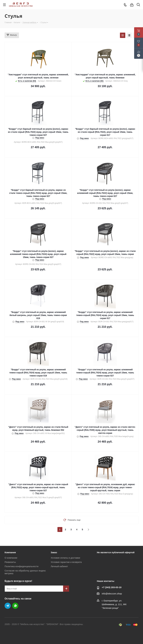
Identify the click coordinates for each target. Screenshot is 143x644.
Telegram (8, 606)
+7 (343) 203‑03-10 (112, 587)
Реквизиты (10, 562)
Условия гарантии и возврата (66, 562)
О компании (11, 558)
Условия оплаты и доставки (65, 558)
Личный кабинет (59, 566)
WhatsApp (15, 606)
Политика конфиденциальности (21, 566)
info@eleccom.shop (112, 594)
